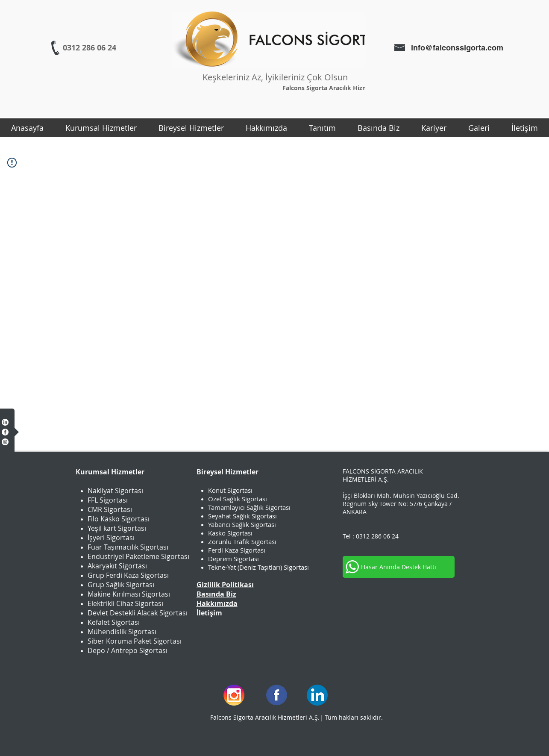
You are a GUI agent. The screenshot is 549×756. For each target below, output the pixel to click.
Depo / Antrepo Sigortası (128, 650)
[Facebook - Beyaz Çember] (5, 432)
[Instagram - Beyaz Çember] (5, 442)
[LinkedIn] (5, 422)
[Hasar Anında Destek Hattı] (399, 567)
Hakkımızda (217, 603)
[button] (101, 128)
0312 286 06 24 (377, 536)
